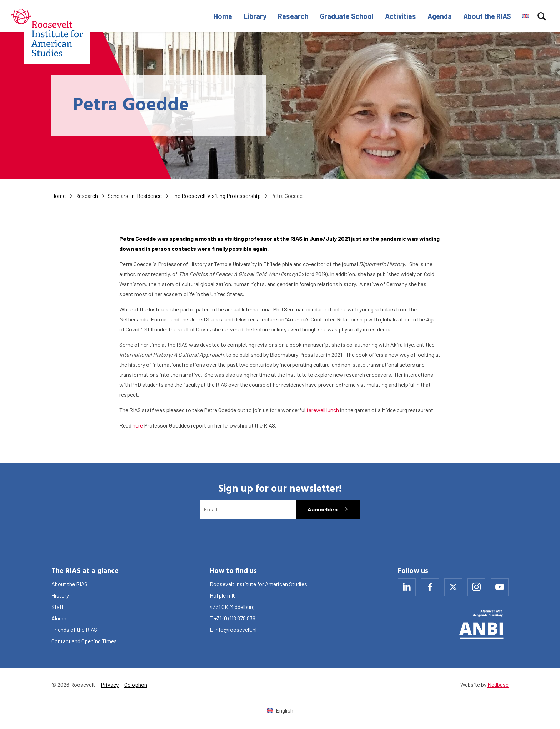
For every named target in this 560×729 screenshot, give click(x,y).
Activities (401, 16)
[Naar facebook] (430, 587)
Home (223, 16)
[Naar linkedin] (407, 587)
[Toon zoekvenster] (542, 16)
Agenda (440, 16)
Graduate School (347, 16)
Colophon (136, 685)
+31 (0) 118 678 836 (235, 618)
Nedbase (498, 685)
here (138, 425)
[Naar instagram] (476, 587)
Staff (58, 607)
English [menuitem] (284, 710)
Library (255, 16)
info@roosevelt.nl (235, 630)
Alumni (60, 618)
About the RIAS (487, 16)
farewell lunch (323, 410)
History (60, 595)
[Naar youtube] (500, 587)
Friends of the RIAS (74, 630)
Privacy (110, 685)
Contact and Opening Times (84, 641)
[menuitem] (526, 16)
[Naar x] (453, 587)
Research (293, 16)
